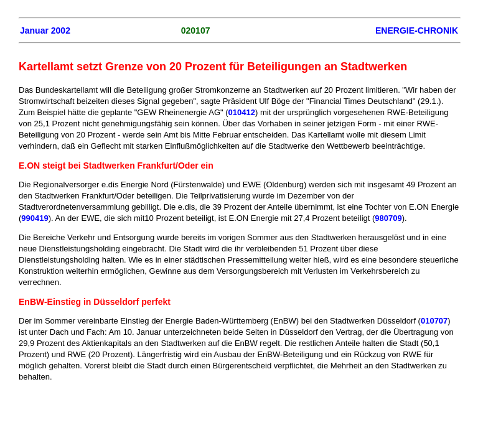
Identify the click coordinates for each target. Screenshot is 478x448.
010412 (242, 112)
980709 (388, 218)
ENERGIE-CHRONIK (417, 30)
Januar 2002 (45, 30)
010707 (434, 321)
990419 (35, 218)
